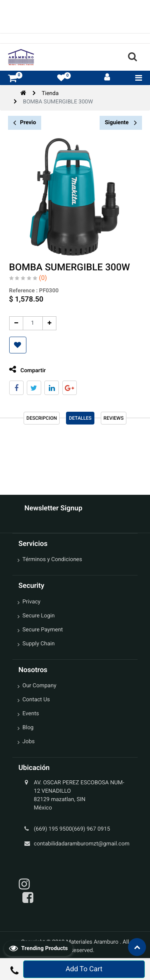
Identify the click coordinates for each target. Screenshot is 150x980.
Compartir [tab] (28, 370)
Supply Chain (39, 644)
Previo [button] (25, 123)
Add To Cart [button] (84, 969)
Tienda (50, 93)
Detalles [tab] (80, 418)
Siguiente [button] (121, 123)
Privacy (31, 602)
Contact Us (36, 700)
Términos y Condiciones (52, 559)
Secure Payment (43, 630)
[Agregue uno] (49, 323)
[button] (18, 345)
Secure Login (39, 616)
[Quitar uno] (16, 323)
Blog (28, 728)
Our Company (39, 686)
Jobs (29, 742)
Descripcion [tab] (42, 418)
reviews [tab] (114, 418)
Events (31, 714)
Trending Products (38, 948)
